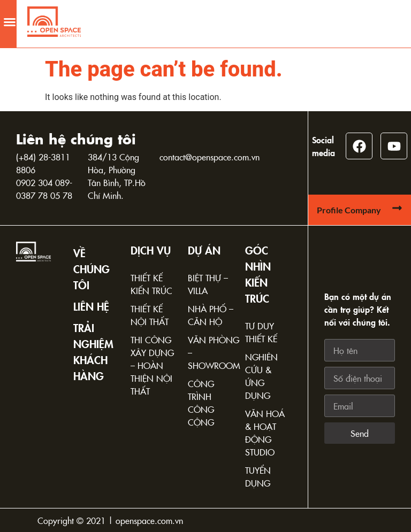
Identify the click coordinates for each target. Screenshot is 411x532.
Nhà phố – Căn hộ (211, 315)
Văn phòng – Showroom (211, 352)
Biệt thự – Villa (208, 284)
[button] (10, 18)
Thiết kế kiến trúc (151, 284)
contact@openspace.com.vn (210, 157)
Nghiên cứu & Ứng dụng (261, 376)
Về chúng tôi (92, 268)
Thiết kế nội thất (150, 315)
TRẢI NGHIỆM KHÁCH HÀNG (93, 351)
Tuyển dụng (258, 476)
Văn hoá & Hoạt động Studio (265, 433)
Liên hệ (91, 306)
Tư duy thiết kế (261, 332)
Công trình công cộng (201, 403)
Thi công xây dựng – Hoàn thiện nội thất (152, 365)
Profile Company (349, 210)
